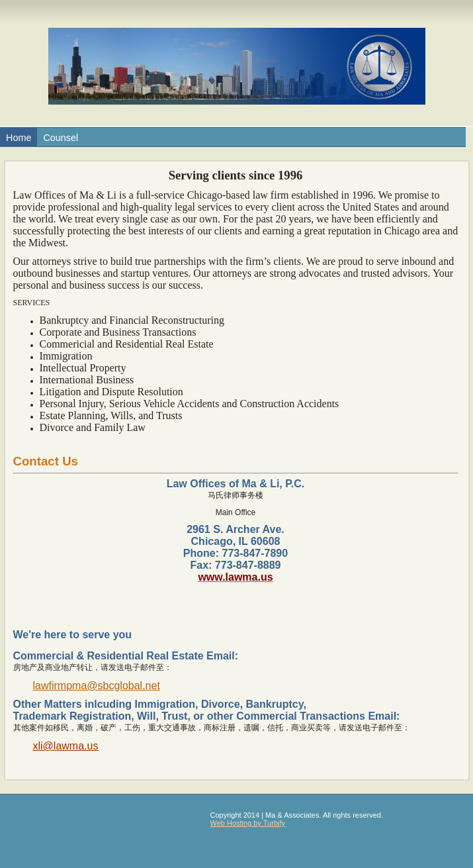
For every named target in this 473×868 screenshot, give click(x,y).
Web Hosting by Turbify (248, 823)
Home (19, 138)
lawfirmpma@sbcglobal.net (97, 686)
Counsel (61, 138)
